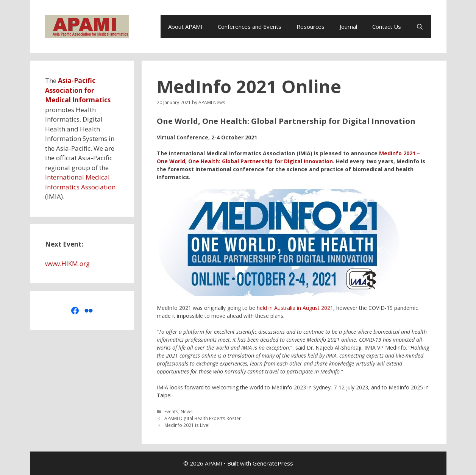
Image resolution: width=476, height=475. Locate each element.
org (85, 263)
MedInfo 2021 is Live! (187, 425)
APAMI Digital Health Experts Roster (203, 418)
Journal (348, 27)
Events (171, 411)
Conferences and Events (250, 27)
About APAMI (185, 27)
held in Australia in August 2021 (295, 308)
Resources (311, 27)
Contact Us (387, 27)
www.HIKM (62, 263)
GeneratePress (273, 463)
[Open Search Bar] (420, 27)
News (187, 411)
